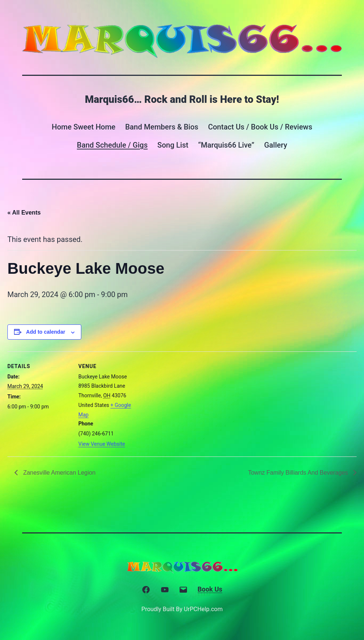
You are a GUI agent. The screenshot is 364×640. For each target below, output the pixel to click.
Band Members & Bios (162, 127)
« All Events (24, 213)
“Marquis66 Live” (226, 145)
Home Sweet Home (84, 127)
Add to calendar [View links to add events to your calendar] (46, 332)
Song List (173, 145)
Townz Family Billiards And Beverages (299, 473)
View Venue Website (102, 444)
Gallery (276, 145)
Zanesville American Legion (58, 473)
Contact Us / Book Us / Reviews (260, 127)
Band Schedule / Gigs (112, 145)
